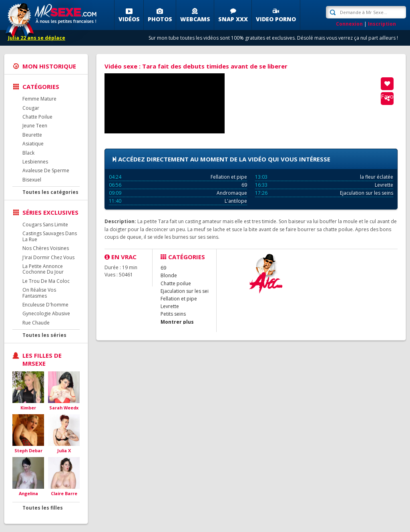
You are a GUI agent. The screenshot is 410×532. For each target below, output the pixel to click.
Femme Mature (39, 99)
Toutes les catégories (50, 192)
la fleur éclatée (324, 177)
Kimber (28, 408)
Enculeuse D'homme (45, 305)
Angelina (28, 493)
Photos (160, 19)
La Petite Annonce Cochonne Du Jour (43, 269)
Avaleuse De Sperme (46, 170)
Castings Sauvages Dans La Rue (50, 236)
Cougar (31, 108)
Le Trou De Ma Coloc (46, 281)
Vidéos (129, 19)
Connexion (349, 24)
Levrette (324, 185)
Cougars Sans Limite (45, 225)
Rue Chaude (36, 323)
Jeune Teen (35, 126)
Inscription (382, 24)
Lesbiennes (35, 162)
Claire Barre (64, 493)
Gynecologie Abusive (46, 313)
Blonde (169, 275)
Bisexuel (32, 180)
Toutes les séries (44, 335)
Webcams (195, 19)
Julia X (64, 450)
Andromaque (178, 193)
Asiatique (33, 144)
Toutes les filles (43, 508)
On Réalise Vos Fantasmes (39, 293)
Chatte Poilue (37, 117)
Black (28, 153)
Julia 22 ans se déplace (37, 38)
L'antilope (178, 201)
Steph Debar (28, 450)
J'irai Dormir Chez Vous (48, 257)
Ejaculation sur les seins (324, 193)
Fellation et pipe (178, 177)
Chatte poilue (176, 283)
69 (178, 185)
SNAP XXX (233, 19)
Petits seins (173, 314)
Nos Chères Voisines (46, 248)
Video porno (276, 19)
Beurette (32, 135)
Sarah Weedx (64, 408)
